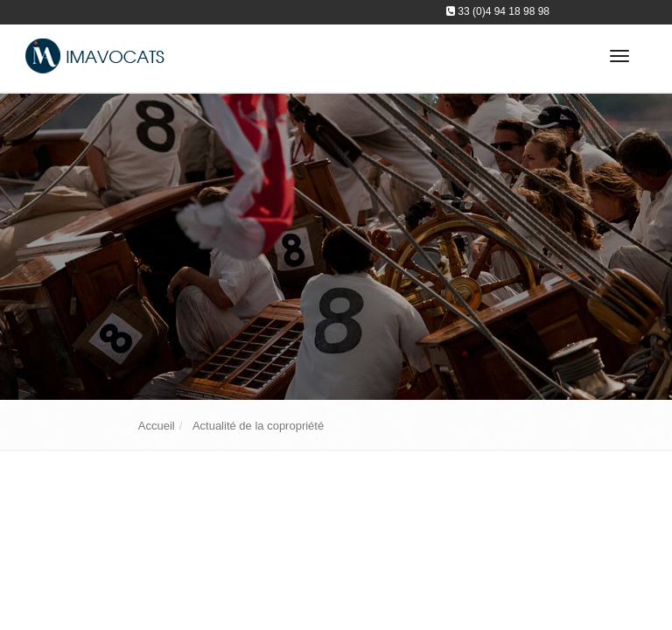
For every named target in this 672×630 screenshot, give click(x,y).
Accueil (157, 426)
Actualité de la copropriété (258, 426)
